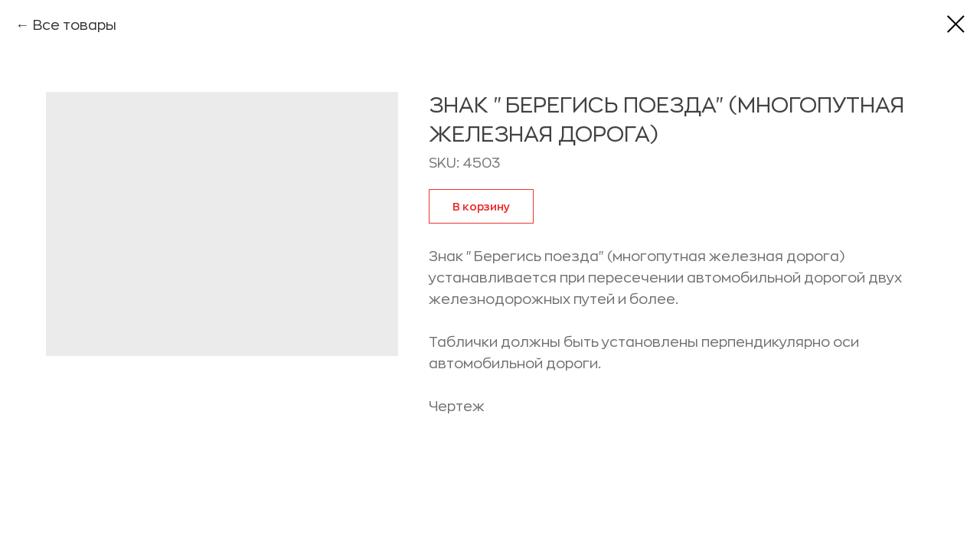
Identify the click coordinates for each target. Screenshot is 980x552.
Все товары (75, 25)
